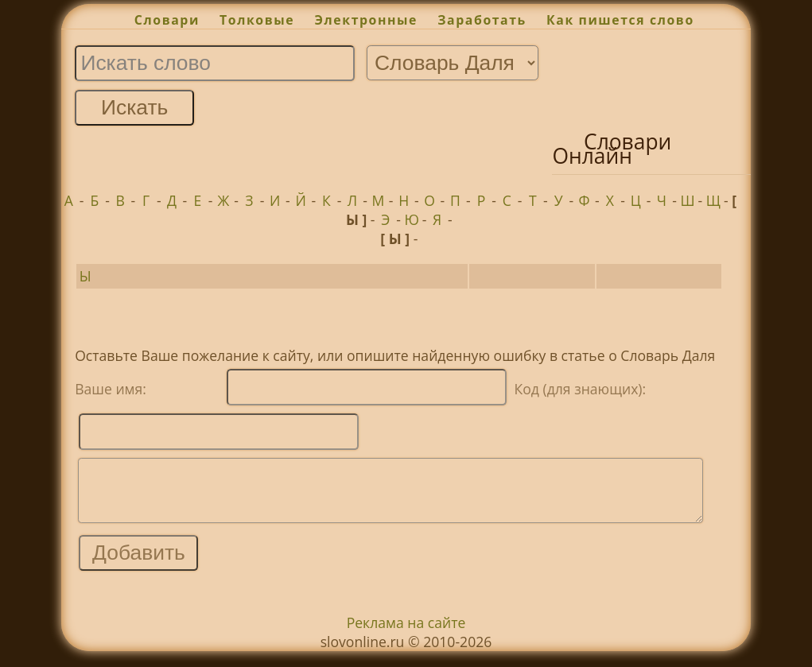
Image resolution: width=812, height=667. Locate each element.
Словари (167, 20)
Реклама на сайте (406, 634)
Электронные (366, 20)
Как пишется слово (620, 20)
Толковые (257, 20)
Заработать (482, 20)
